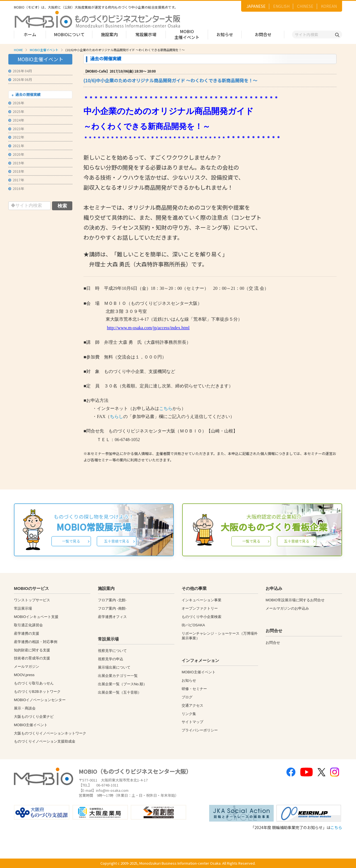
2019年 (16, 163)
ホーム (30, 34)
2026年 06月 (20, 79)
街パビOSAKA (193, 625)
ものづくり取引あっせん (34, 683)
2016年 (16, 188)
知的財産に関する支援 (32, 650)
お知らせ (225, 34)
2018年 (16, 171)
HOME (18, 50)
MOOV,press (24, 675)
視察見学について (112, 651)
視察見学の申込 (111, 659)
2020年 (16, 154)
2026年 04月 (20, 71)
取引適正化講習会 (28, 625)
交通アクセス (192, 705)
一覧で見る (71, 541)
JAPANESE (256, 6)
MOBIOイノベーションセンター (40, 700)
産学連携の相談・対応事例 (36, 642)
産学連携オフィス (112, 617)
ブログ (187, 697)
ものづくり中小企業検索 (202, 617)
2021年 (16, 146)
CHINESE (305, 6)
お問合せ (263, 34)
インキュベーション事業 (202, 600)
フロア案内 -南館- (112, 608)
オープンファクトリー (200, 608)
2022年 (16, 137)
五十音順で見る (117, 541)
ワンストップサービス (32, 600)
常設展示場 (146, 34)
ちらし (117, 416)
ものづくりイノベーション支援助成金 (45, 741)
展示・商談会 (25, 708)
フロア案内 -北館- (112, 600)
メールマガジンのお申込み (287, 608)
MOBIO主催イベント (187, 34)
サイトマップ (192, 722)
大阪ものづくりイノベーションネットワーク (50, 733)
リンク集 (189, 714)
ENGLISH (281, 6)
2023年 (16, 129)
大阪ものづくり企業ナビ (34, 717)
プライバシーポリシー (200, 730)
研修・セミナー (194, 689)
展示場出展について (114, 667)
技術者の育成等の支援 (32, 658)
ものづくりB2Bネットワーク (37, 692)
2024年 (16, 120)
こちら (166, 408)
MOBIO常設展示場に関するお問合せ (295, 600)
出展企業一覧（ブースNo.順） (122, 684)
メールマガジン (27, 667)
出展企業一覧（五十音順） (120, 692)
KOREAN (329, 6)
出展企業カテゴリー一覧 (118, 676)
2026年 (16, 103)
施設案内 (109, 34)
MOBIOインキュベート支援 (36, 617)
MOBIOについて (69, 34)
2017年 (16, 180)
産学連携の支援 (27, 633)
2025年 (16, 111)
